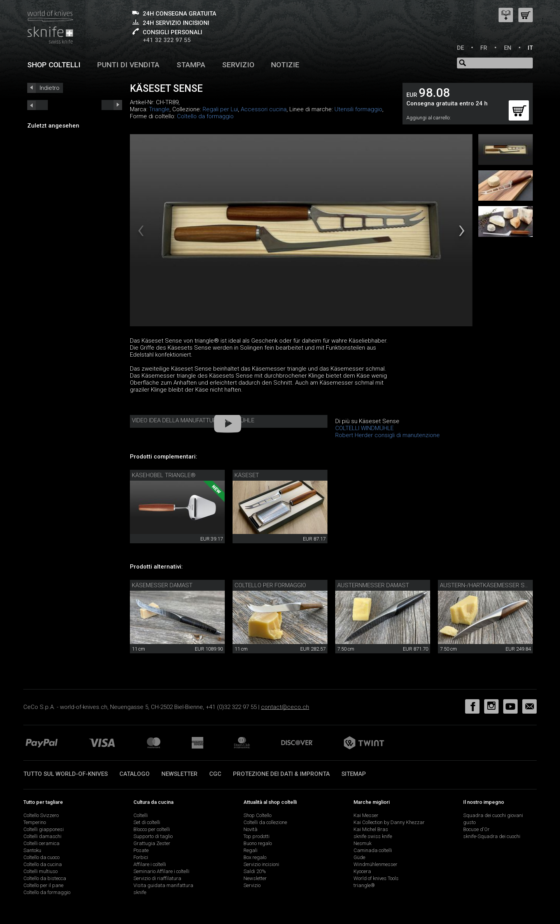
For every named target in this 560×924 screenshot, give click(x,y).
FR (484, 48)
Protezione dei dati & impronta (281, 774)
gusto (469, 822)
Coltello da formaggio (205, 116)
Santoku (32, 850)
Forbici (141, 857)
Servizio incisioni (261, 864)
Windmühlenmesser (375, 864)
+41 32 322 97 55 (167, 40)
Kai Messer (366, 815)
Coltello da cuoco (41, 857)
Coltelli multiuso (40, 871)
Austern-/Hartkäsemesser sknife (490, 585)
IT (530, 48)
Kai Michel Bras (371, 829)
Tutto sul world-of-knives (66, 774)
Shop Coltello (257, 815)
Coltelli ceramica (41, 843)
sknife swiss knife (373, 836)
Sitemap (354, 774)
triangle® (364, 885)
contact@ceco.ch (285, 707)
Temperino (35, 822)
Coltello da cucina (43, 864)
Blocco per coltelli (152, 829)
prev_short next (112, 105)
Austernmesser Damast (373, 585)
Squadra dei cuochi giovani (493, 815)
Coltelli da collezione (265, 822)
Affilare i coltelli (150, 864)
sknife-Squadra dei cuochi (492, 836)
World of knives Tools (376, 878)
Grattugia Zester (152, 843)
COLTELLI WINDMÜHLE (364, 428)
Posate (141, 850)
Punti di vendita (128, 65)
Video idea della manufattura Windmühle (193, 420)
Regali (250, 850)
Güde (359, 857)
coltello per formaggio (270, 585)
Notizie (285, 65)
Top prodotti (256, 836)
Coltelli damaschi (42, 836)
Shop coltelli (54, 65)
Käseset (247, 475)
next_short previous (38, 105)
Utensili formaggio (358, 109)
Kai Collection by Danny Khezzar (389, 822)
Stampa (191, 65)
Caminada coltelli (373, 850)
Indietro (50, 88)
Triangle (159, 109)
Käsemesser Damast (162, 585)
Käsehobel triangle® (164, 475)
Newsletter (179, 774)
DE (460, 48)
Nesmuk (362, 843)
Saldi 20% (255, 871)
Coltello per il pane (43, 885)
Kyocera (362, 871)
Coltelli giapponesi (44, 829)
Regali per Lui (220, 109)
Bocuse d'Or (476, 829)
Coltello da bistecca (45, 878)
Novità (250, 829)
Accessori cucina (264, 109)
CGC (215, 774)
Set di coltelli (147, 822)
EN (508, 48)
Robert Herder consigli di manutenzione (388, 435)
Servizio (238, 65)
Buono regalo (258, 843)
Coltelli (141, 815)
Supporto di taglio (153, 836)
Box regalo (255, 857)
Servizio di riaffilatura (157, 878)
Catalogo (135, 774)
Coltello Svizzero (41, 815)
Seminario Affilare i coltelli (161, 871)
